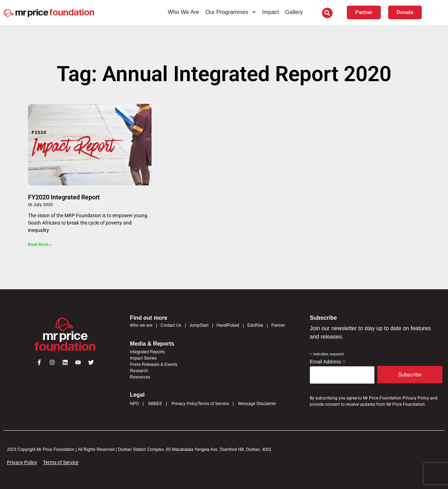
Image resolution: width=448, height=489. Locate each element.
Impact (271, 12)
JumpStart (199, 325)
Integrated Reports (147, 352)
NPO (134, 404)
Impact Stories (143, 358)
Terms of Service (213, 404)
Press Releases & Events (153, 364)
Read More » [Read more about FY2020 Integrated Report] (40, 244)
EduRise (255, 325)
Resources (140, 377)
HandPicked (228, 325)
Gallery (294, 12)
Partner (278, 325)
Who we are (141, 325)
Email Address (328, 362)
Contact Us (171, 325)
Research (139, 371)
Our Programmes (231, 12)
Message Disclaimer (257, 404)
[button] (327, 13)
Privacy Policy (185, 404)
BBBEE (155, 404)
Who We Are (183, 12)
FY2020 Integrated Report (64, 197)
